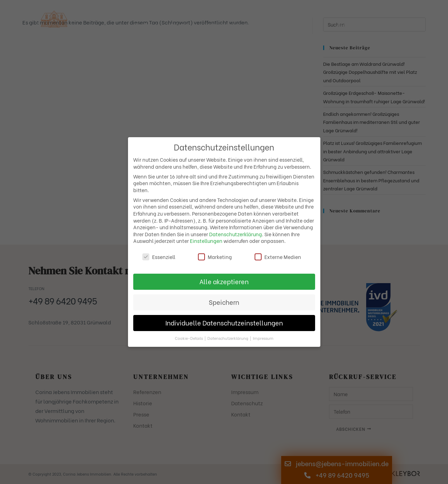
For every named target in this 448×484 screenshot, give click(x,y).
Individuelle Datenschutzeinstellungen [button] (224, 323)
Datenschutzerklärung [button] (228, 338)
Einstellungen (206, 241)
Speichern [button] (224, 302)
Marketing (215, 257)
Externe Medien (278, 257)
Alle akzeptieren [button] (224, 281)
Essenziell (159, 257)
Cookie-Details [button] (189, 338)
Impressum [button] (263, 338)
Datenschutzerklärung (236, 234)
